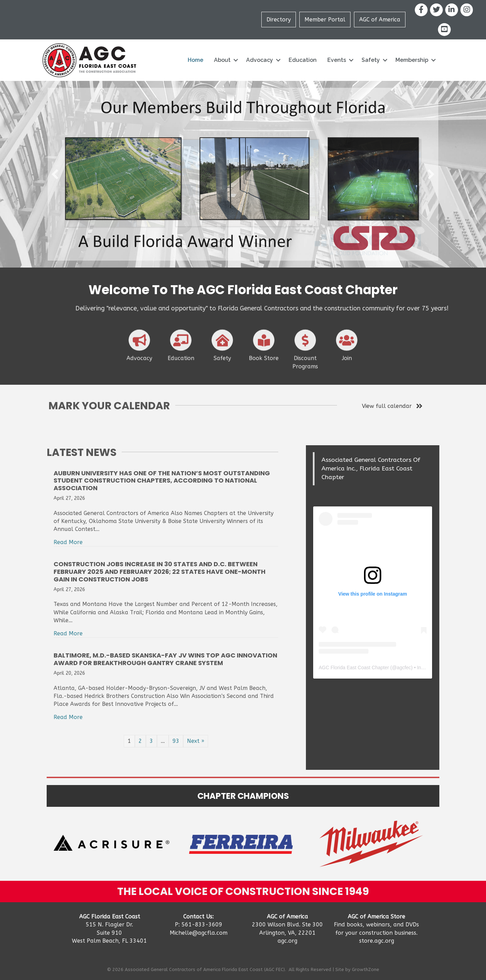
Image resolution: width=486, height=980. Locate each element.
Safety (371, 60)
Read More (68, 542)
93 (176, 741)
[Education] (181, 369)
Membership (412, 60)
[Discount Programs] (305, 373)
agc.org (287, 941)
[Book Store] (264, 369)
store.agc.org (377, 941)
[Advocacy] (139, 369)
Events (337, 60)
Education (303, 60)
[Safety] (222, 369)
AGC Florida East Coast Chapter (354, 668)
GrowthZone (366, 969)
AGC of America (380, 20)
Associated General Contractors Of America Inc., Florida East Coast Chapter (371, 469)
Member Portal (325, 20)
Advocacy (260, 60)
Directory (279, 20)
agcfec (404, 668)
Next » (196, 741)
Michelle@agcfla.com (199, 933)
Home (195, 60)
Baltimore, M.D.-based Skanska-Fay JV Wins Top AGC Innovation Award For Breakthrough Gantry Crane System (165, 659)
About (222, 60)
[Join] (347, 369)
